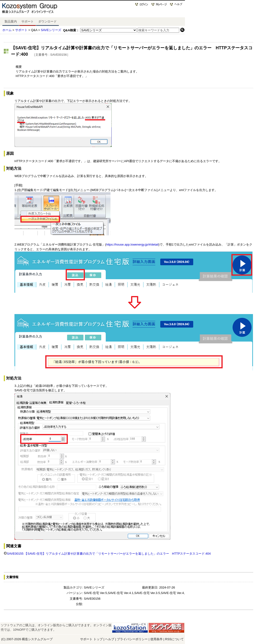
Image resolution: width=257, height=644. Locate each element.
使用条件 (156, 639)
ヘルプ (110, 639)
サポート (28, 21)
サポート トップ (91, 639)
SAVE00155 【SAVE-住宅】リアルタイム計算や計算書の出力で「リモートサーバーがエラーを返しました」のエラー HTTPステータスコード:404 (109, 554)
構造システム (31, 639)
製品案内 (11, 21)
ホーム (7, 30)
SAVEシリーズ (51, 30)
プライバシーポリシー (133, 639)
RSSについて (174, 639)
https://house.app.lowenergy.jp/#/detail (132, 244)
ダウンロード (47, 21)
